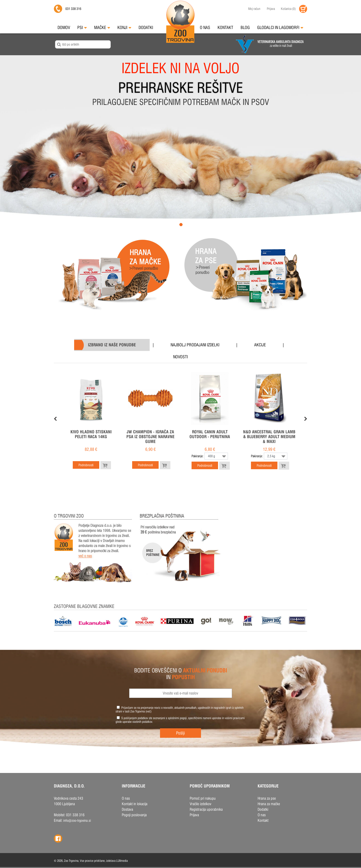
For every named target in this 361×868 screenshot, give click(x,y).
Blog (245, 27)
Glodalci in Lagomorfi (280, 27)
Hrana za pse (267, 798)
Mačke (102, 27)
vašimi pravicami (235, 718)
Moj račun (254, 9)
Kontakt (225, 27)
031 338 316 (73, 9)
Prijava (271, 9)
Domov (64, 27)
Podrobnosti (86, 465)
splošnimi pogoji (177, 718)
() (288, 9)
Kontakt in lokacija (135, 804)
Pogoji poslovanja (134, 815)
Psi (82, 27)
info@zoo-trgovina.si (77, 820)
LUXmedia (122, 861)
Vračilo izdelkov (201, 804)
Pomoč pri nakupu (203, 798)
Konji (124, 27)
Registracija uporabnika (206, 809)
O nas (205, 27)
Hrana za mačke (269, 804)
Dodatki (146, 27)
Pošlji (180, 733)
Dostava (127, 809)
